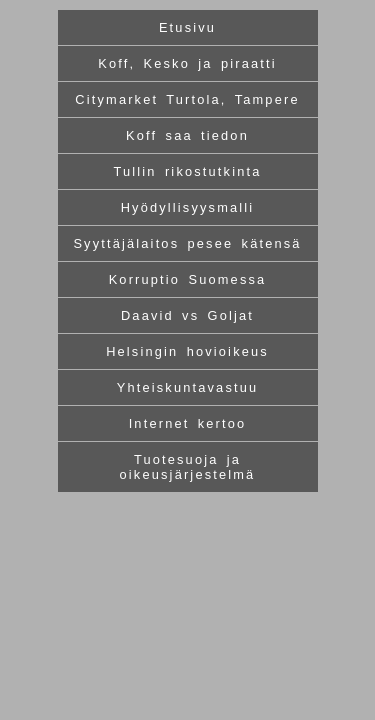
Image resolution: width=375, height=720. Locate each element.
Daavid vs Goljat (187, 315)
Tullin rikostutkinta (187, 171)
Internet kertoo (188, 423)
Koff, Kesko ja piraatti (187, 63)
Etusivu (187, 27)
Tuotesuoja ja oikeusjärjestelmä (188, 467)
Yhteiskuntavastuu (188, 387)
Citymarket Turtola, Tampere (187, 99)
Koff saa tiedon (187, 135)
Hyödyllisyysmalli (188, 207)
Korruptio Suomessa (188, 279)
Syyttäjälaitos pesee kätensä (187, 243)
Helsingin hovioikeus (187, 351)
